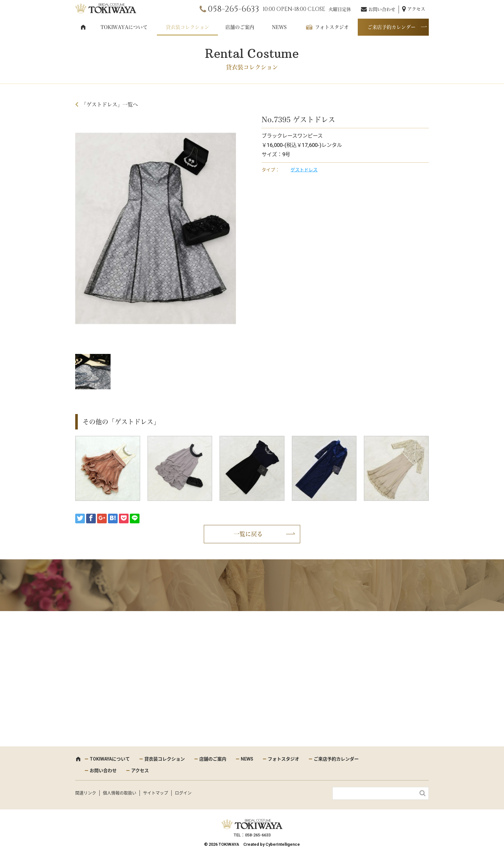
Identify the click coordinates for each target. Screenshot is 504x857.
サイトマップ (156, 793)
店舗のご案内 (240, 27)
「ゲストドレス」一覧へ (110, 104)
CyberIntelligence (283, 844)
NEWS (279, 27)
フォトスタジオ (332, 27)
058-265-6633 (233, 9)
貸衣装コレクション (188, 27)
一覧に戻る (248, 534)
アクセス (416, 9)
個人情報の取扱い (120, 793)
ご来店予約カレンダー (392, 27)
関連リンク (86, 793)
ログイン (183, 793)
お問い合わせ (382, 9)
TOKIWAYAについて (124, 27)
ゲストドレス (304, 170)
